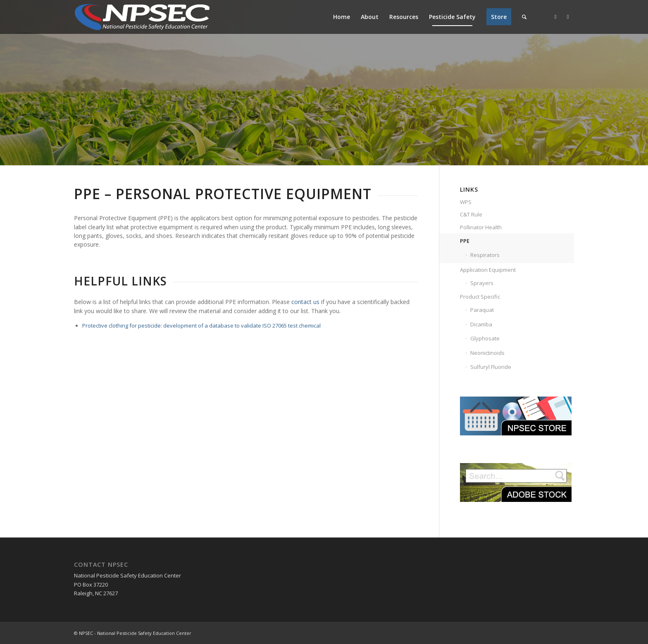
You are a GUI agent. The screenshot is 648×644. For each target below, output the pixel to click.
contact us (305, 302)
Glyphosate (485, 338)
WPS (466, 202)
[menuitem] (342, 17)
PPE (465, 241)
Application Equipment (488, 270)
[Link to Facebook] (555, 17)
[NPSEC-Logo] (142, 17)
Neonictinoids (487, 353)
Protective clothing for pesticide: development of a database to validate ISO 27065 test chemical (201, 326)
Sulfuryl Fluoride (491, 367)
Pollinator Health (481, 227)
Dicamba (481, 324)
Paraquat (482, 310)
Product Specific (480, 297)
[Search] (524, 17)
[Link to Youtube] (568, 17)
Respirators (485, 255)
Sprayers (482, 283)
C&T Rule (471, 214)
